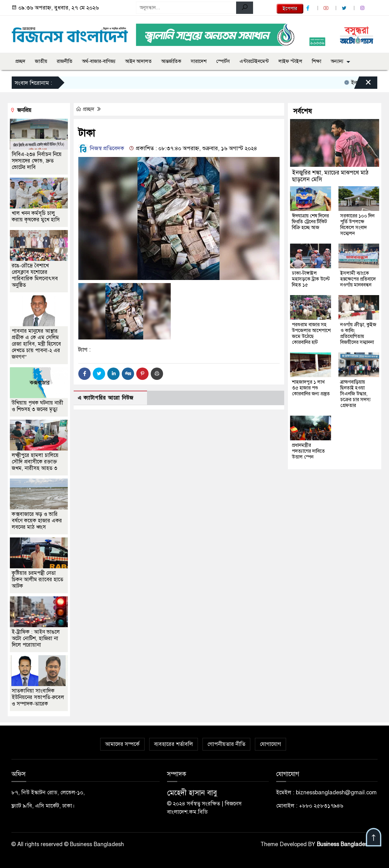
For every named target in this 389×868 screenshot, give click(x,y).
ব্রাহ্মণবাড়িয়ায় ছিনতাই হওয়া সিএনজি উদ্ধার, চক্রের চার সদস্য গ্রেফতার (355, 394)
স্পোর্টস (223, 61)
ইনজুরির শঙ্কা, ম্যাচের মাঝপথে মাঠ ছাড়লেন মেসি (330, 176)
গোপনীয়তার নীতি (226, 744)
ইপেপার (290, 9)
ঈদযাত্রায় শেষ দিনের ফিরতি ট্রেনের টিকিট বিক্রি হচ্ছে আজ (310, 222)
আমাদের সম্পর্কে (122, 744)
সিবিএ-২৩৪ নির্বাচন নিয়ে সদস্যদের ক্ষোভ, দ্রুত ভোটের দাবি (37, 161)
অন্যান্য (337, 61)
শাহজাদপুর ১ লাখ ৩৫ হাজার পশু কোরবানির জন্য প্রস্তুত (311, 388)
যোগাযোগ (270, 744)
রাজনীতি (65, 61)
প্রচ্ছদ (20, 61)
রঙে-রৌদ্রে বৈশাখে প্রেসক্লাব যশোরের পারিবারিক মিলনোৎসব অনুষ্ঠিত (35, 275)
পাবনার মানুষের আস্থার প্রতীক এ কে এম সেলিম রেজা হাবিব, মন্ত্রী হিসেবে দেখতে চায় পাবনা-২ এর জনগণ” (36, 344)
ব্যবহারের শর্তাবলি (174, 744)
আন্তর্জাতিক (171, 61)
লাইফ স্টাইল (290, 61)
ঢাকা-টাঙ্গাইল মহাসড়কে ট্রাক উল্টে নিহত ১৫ (311, 279)
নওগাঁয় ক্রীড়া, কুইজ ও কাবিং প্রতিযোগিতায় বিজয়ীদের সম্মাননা (358, 333)
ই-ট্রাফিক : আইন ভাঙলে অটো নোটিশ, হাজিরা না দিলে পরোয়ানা (36, 638)
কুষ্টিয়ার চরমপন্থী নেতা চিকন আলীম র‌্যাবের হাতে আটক (37, 580)
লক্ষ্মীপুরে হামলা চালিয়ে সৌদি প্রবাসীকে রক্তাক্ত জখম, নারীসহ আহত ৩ (35, 462)
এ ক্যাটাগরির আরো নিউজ (106, 398)
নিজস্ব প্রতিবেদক (101, 148)
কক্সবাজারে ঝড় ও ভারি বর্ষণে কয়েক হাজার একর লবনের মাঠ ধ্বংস (37, 521)
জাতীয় (41, 61)
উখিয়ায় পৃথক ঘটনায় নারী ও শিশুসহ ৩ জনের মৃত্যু (37, 406)
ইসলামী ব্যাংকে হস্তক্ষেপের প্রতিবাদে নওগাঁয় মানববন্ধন (358, 279)
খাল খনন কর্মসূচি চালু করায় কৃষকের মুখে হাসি (36, 216)
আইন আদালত (138, 61)
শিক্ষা (317, 61)
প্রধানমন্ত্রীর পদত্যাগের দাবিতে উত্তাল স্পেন (308, 451)
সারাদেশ (199, 61)
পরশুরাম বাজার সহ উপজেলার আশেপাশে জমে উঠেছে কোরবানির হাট (311, 333)
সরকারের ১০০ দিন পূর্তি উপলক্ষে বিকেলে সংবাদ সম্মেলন (357, 225)
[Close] (363, 84)
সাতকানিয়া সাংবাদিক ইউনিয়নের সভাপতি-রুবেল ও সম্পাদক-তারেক (38, 697)
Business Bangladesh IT (347, 844)
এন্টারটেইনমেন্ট (254, 61)
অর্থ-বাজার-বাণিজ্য (99, 61)
